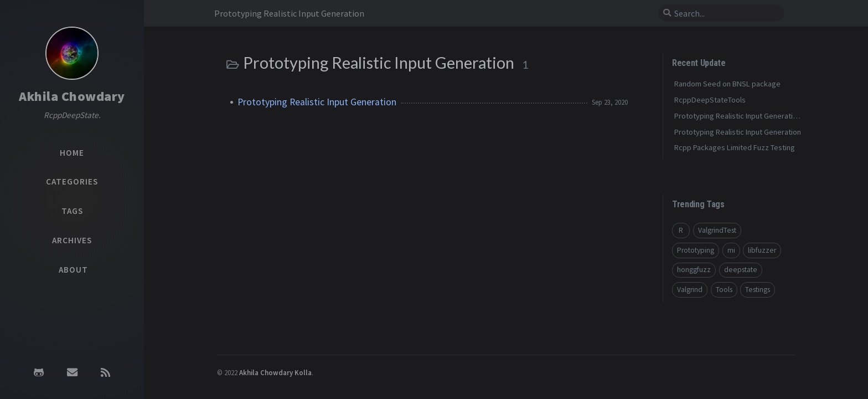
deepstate (741, 270)
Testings (758, 290)
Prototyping (696, 250)
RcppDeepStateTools (710, 100)
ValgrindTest (717, 230)
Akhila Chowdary (72, 96)
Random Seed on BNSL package (727, 84)
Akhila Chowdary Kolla (275, 372)
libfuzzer (762, 250)
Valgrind (690, 290)
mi (731, 250)
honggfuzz (694, 270)
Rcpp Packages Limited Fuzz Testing (735, 147)
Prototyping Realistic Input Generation (317, 102)
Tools (724, 290)
